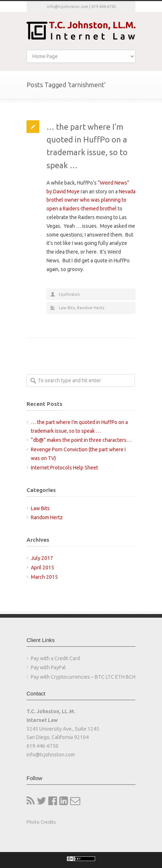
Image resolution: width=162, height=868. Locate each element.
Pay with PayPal (48, 667)
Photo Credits (41, 822)
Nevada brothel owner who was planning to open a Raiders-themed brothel (91, 200)
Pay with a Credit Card (55, 658)
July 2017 (42, 558)
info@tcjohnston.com (68, 7)
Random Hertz (91, 308)
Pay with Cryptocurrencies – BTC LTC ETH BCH (83, 677)
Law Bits (67, 308)
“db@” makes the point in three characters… (81, 440)
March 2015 (44, 577)
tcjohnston (69, 294)
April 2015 (42, 568)
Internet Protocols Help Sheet (64, 468)
